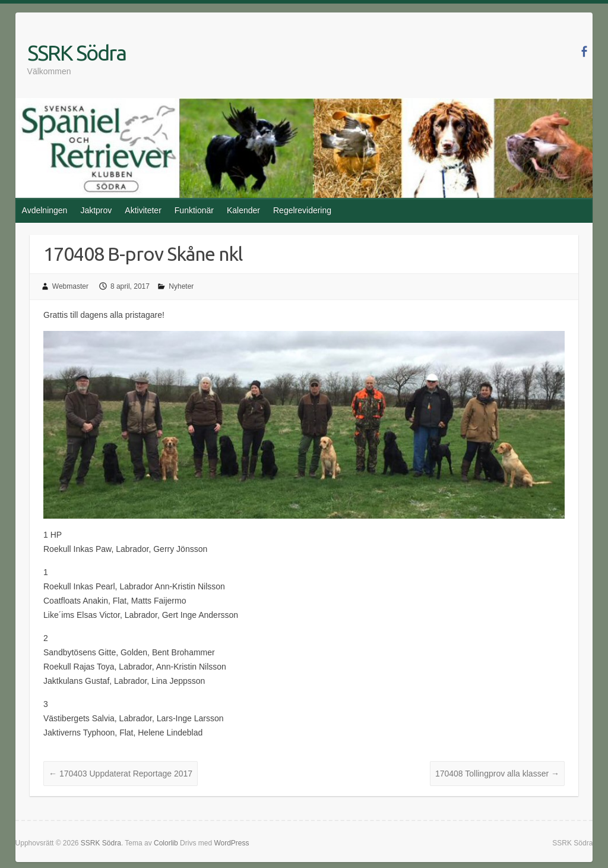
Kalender (243, 210)
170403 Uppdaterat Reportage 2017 (121, 774)
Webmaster (70, 286)
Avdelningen (45, 210)
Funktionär (194, 210)
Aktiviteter (143, 210)
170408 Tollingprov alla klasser (497, 774)
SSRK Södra (77, 53)
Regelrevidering (302, 210)
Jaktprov (96, 210)
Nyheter (181, 286)
